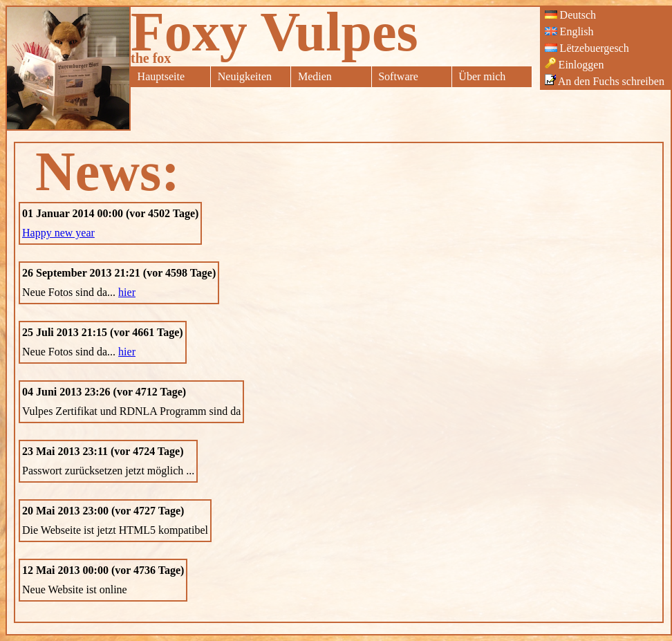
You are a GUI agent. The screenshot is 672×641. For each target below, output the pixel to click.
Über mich (482, 76)
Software (398, 76)
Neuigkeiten (245, 76)
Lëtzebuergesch (587, 48)
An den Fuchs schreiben (605, 81)
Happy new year (58, 233)
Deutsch (570, 15)
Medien (315, 76)
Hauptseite (161, 76)
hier (127, 292)
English (569, 31)
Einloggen (575, 64)
